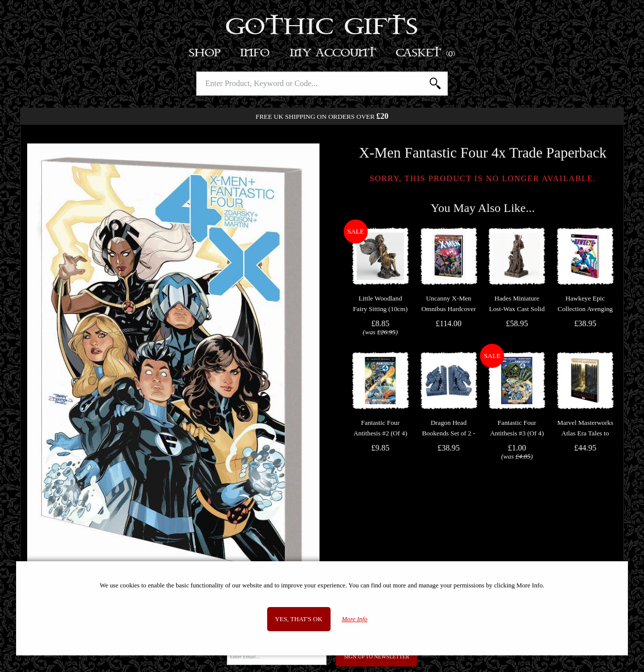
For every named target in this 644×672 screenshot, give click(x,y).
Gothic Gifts (322, 28)
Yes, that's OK (299, 619)
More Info (354, 619)
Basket (426, 53)
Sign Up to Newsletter (377, 657)
